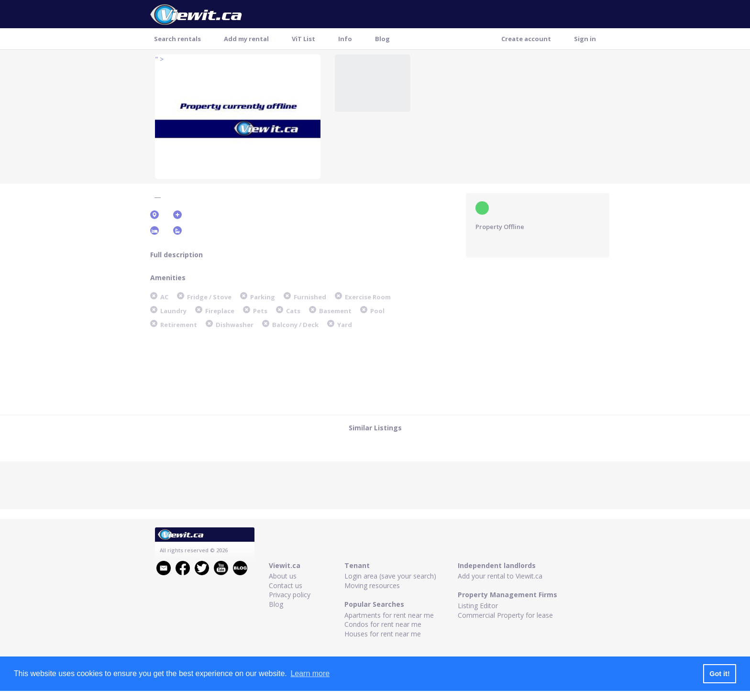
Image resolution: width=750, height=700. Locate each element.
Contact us (286, 585)
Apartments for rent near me (389, 615)
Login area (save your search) (390, 576)
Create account (526, 39)
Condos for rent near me (383, 624)
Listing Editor (478, 606)
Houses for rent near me (383, 634)
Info (345, 39)
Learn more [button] (310, 673)
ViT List (303, 39)
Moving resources (372, 585)
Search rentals (177, 39)
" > (159, 59)
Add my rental (246, 39)
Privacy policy (290, 595)
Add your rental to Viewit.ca (500, 576)
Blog (382, 39)
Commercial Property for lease (505, 615)
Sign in (585, 39)
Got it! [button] (719, 674)
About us (283, 576)
